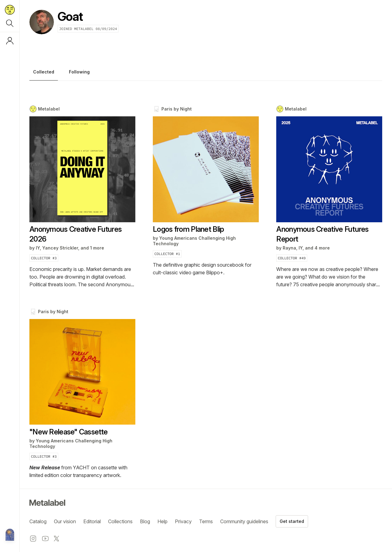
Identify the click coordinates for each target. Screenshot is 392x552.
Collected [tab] (44, 72)
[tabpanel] (206, 292)
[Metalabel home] (10, 535)
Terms (206, 521)
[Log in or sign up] (10, 41)
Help (162, 521)
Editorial (92, 521)
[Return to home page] (10, 10)
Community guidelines (244, 521)
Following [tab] (79, 72)
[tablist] (206, 73)
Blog (145, 521)
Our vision (65, 521)
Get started (292, 521)
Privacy (183, 521)
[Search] (10, 23)
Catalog (38, 521)
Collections (120, 521)
